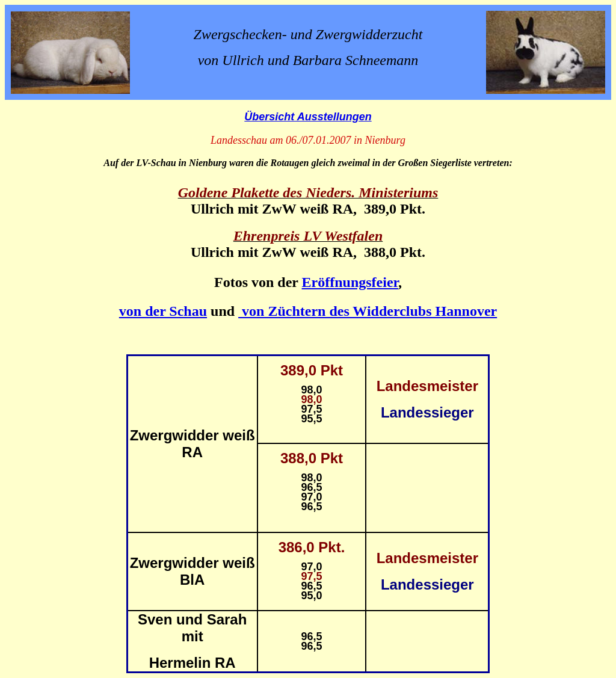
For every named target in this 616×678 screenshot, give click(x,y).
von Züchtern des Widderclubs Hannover (368, 311)
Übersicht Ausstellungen (308, 117)
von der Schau (163, 311)
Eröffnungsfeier (350, 282)
